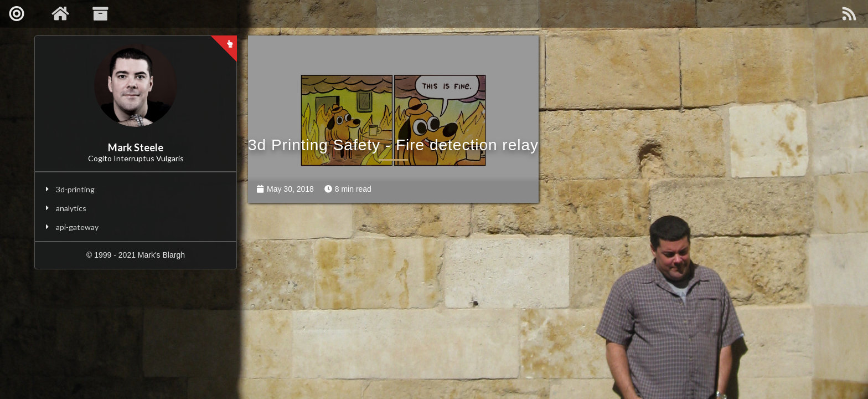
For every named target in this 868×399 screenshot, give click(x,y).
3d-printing (75, 189)
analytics (71, 208)
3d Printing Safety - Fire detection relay (393, 145)
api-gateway (77, 227)
